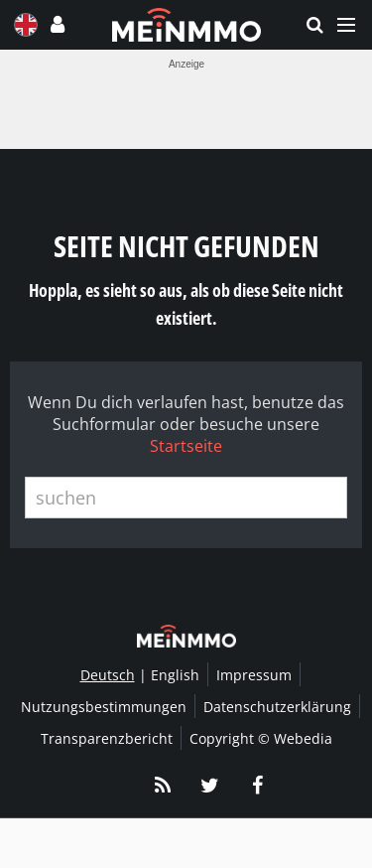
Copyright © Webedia (261, 739)
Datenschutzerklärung (277, 707)
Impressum (254, 675)
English (175, 675)
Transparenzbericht (107, 739)
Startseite (186, 446)
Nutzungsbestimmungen (104, 707)
